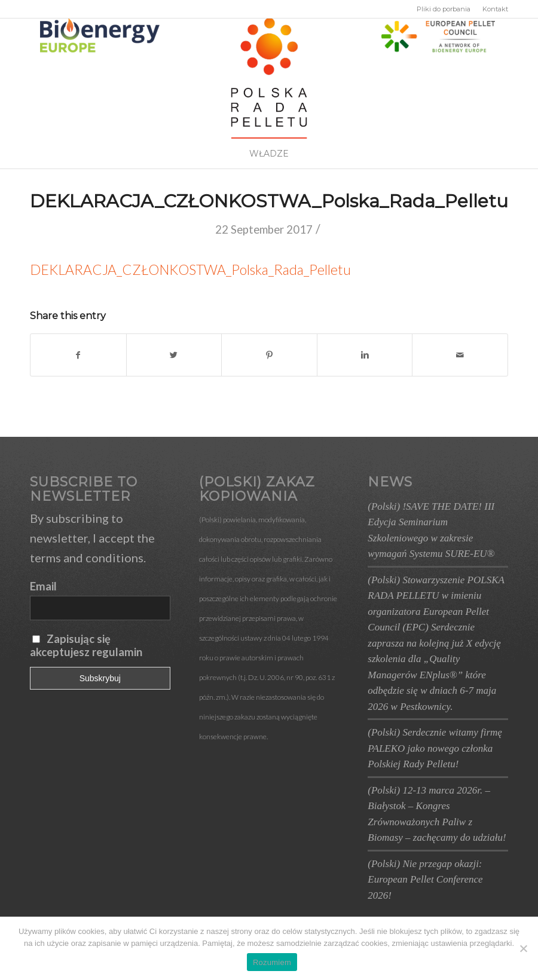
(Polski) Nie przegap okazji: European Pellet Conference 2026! (425, 880)
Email (43, 586)
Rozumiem (272, 962)
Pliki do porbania (444, 9)
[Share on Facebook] (78, 355)
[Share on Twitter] (174, 355)
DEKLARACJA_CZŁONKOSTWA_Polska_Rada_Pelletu (269, 201)
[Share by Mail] (460, 355)
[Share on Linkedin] (365, 355)
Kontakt (495, 9)
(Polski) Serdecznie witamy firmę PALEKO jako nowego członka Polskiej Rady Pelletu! (435, 748)
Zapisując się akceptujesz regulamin (86, 645)
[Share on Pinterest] (269, 355)
